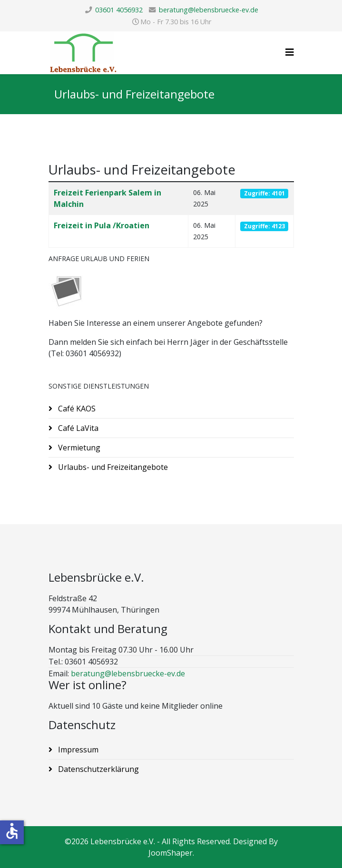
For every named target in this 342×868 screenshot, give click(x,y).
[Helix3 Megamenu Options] (290, 52)
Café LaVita (77, 428)
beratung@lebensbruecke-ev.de (209, 10)
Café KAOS (76, 409)
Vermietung (78, 448)
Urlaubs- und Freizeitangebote (112, 467)
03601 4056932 (119, 10)
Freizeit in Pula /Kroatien (102, 225)
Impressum (77, 750)
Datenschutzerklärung (98, 769)
